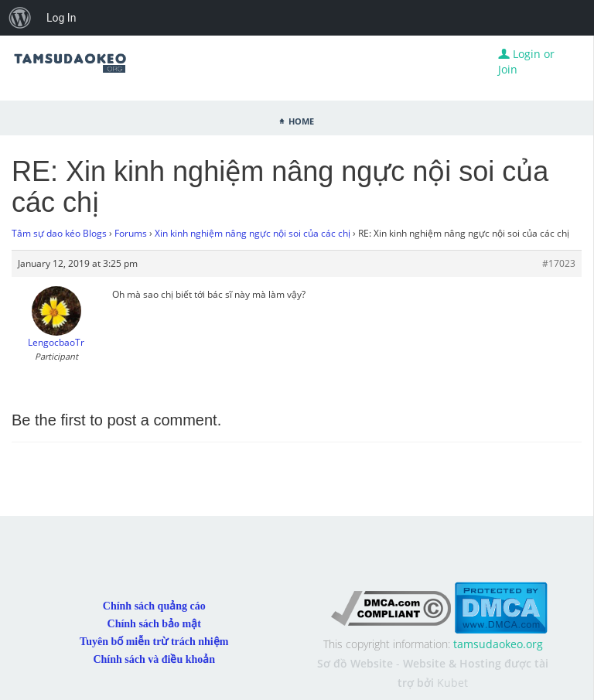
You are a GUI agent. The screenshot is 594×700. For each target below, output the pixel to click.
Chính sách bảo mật (154, 624)
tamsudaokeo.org (498, 644)
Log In (61, 18)
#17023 (559, 263)
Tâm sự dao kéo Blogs (59, 233)
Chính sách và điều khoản (154, 659)
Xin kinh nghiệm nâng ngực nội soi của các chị (253, 233)
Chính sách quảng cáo (154, 606)
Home (301, 120)
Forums (131, 233)
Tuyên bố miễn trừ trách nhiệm (154, 642)
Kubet (452, 683)
